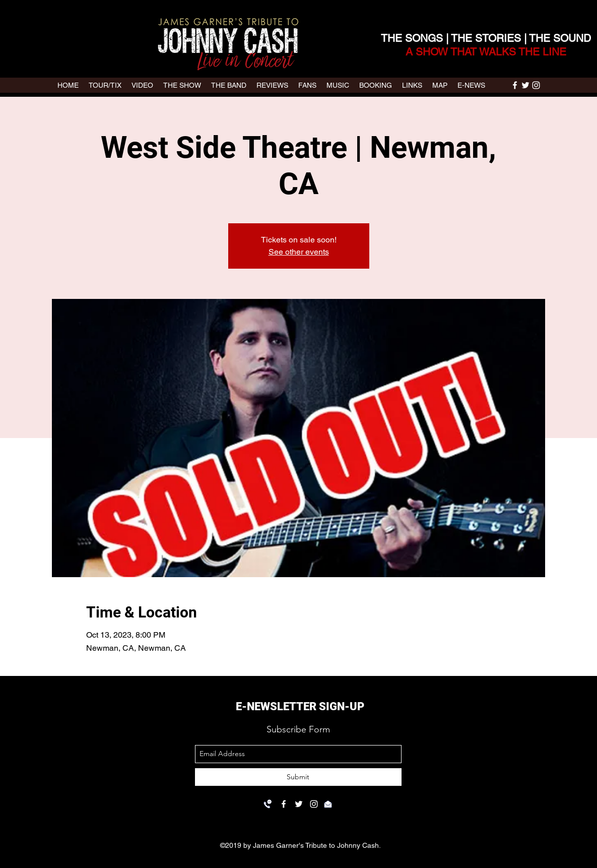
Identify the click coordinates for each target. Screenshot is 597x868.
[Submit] (298, 777)
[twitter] (525, 85)
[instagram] (536, 85)
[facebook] (515, 85)
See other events (299, 252)
